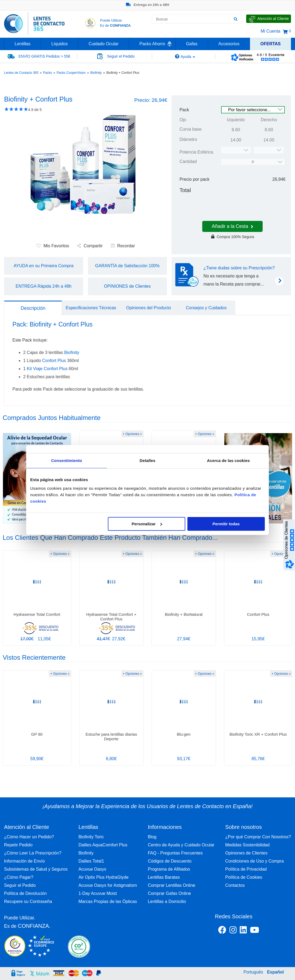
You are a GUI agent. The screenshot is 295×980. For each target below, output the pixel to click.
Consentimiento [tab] (67, 461)
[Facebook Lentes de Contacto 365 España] (222, 931)
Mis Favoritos (53, 246)
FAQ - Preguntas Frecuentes (175, 853)
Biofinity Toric (91, 837)
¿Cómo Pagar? (19, 877)
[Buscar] (235, 19)
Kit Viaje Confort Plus (47, 369)
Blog (152, 837)
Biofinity (96, 73)
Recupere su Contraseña (28, 901)
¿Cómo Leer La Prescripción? (33, 853)
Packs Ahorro (152, 44)
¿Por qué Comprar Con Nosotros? (258, 837)
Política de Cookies (244, 877)
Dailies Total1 (91, 861)
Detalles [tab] (147, 461)
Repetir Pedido (18, 845)
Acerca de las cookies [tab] (229, 461)
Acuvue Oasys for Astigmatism (108, 885)
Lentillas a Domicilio (167, 901)
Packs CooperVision (71, 73)
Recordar (123, 246)
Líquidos (59, 44)
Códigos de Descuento (170, 861)
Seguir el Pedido (20, 885)
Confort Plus (54, 361)
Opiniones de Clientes (246, 853)
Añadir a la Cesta (232, 226)
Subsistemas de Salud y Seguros (36, 869)
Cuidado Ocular (103, 44)
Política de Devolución (25, 893)
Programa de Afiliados (169, 869)
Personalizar (147, 524)
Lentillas (23, 44)
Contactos (235, 885)
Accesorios (229, 44)
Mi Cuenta (270, 31)
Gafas (192, 44)
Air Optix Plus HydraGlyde (104, 877)
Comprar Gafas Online (169, 893)
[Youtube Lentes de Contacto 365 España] (268, 931)
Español (275, 972)
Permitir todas (226, 524)
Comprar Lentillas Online (171, 885)
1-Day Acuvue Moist (98, 893)
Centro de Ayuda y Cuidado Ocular (181, 845)
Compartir (90, 246)
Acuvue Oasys (92, 869)
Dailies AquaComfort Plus (103, 845)
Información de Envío (24, 861)
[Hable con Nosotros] (269, 19)
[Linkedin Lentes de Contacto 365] (243, 931)
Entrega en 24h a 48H (147, 5)
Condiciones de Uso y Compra (254, 861)
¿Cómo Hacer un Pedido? (29, 837)
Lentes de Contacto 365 (21, 73)
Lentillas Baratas (164, 877)
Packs (48, 73)
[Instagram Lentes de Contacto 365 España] (233, 931)
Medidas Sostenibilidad (247, 845)
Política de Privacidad (246, 869)
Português (253, 972)
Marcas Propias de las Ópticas (108, 901)
